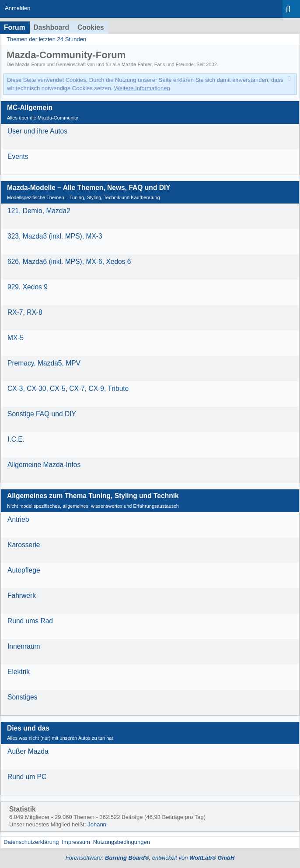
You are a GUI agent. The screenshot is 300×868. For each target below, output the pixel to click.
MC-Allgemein (30, 107)
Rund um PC (27, 777)
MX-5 (16, 338)
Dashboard (51, 27)
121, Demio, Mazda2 (39, 211)
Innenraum (24, 646)
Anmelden (18, 8)
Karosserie (24, 545)
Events (18, 156)
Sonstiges (22, 697)
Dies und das (28, 728)
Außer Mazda (28, 751)
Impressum (76, 842)
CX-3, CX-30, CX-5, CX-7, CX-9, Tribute (68, 388)
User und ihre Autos (37, 131)
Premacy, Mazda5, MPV (44, 363)
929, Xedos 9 (28, 287)
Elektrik (19, 672)
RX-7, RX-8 (25, 312)
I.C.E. (16, 439)
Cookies (91, 27)
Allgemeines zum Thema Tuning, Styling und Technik (93, 496)
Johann (97, 824)
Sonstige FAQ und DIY (42, 414)
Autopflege (24, 570)
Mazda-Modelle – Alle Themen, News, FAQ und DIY (89, 188)
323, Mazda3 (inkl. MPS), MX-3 (55, 236)
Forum (15, 27)
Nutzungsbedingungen (122, 842)
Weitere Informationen (142, 88)
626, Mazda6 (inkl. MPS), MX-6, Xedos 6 (69, 262)
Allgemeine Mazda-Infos (44, 465)
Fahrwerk (22, 596)
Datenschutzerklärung (31, 842)
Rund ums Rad (30, 621)
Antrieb (18, 519)
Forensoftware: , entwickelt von (150, 858)
